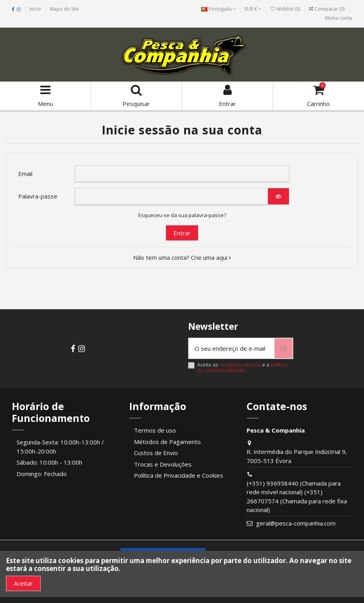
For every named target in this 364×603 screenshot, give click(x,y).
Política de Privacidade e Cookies (179, 475)
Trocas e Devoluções (163, 464)
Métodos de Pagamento (167, 442)
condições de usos (240, 365)
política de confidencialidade (242, 368)
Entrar (182, 233)
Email (25, 174)
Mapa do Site (64, 9)
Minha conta (339, 18)
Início (35, 9)
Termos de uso (155, 430)
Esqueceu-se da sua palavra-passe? (182, 215)
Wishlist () (286, 9)
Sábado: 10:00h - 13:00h (49, 462)
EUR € (253, 9)
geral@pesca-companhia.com (296, 523)
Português (219, 9)
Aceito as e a (242, 368)
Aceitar (23, 583)
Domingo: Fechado (42, 474)
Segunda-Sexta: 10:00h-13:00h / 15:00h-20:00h (60, 447)
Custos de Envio (156, 453)
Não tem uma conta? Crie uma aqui (182, 257)
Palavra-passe (38, 196)
